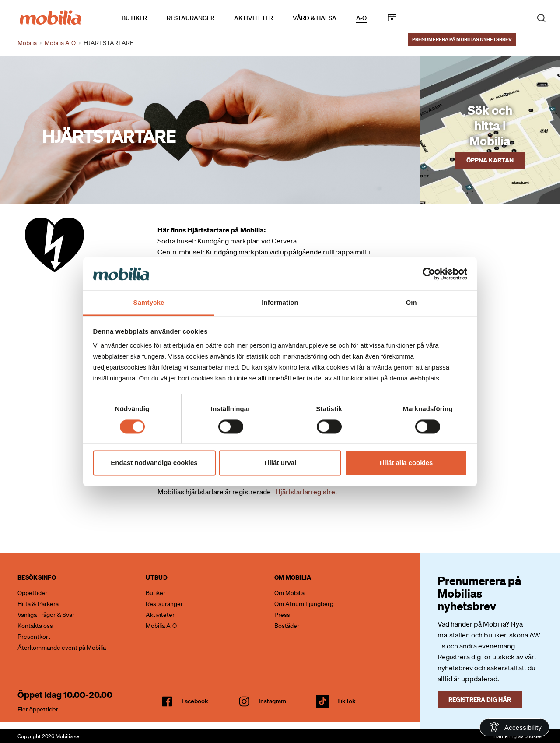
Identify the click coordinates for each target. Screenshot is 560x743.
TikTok (346, 701)
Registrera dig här (480, 699)
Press (282, 615)
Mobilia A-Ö (161, 626)
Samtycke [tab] (149, 303)
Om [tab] (411, 303)
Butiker (134, 17)
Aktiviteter (254, 17)
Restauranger (191, 17)
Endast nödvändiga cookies (154, 463)
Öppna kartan (490, 160)
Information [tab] (280, 303)
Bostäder (287, 626)
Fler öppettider (38, 709)
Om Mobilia (289, 593)
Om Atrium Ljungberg (304, 604)
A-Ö (361, 17)
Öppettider (32, 593)
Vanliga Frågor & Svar (46, 615)
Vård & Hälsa (315, 17)
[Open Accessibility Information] (514, 727)
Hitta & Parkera (38, 604)
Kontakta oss (35, 626)
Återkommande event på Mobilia (62, 648)
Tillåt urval (280, 463)
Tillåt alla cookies (406, 463)
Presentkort (34, 637)
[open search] (541, 17)
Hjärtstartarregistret (306, 492)
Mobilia (27, 43)
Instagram (272, 701)
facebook (195, 701)
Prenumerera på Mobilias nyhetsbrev (462, 38)
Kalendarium (392, 17)
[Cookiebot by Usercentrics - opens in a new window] (429, 274)
